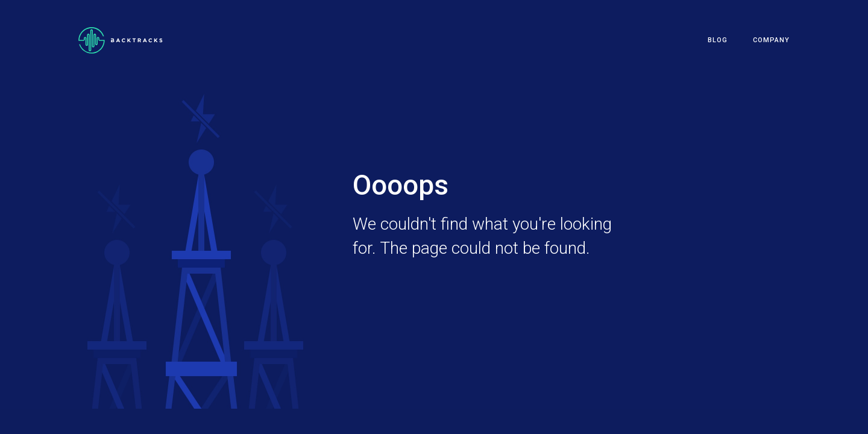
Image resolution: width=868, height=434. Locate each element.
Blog (718, 40)
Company (771, 40)
